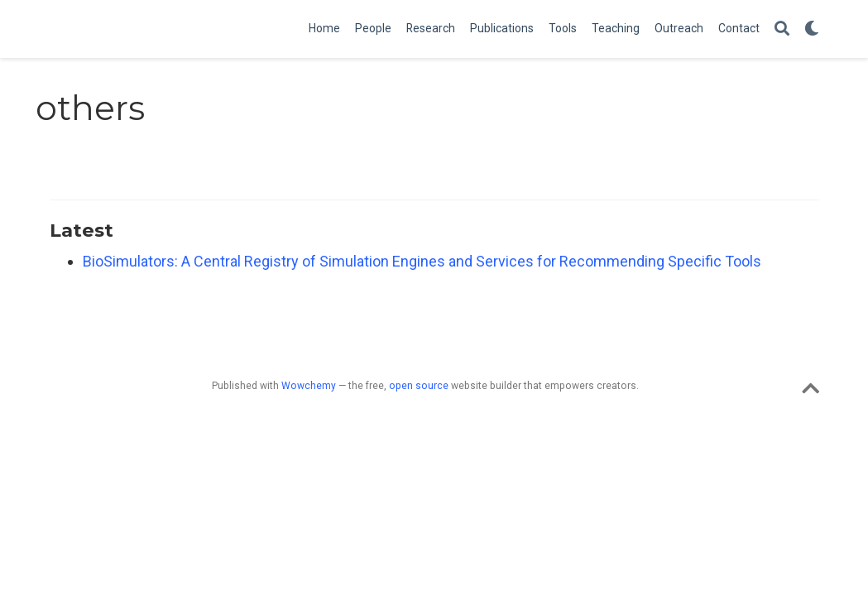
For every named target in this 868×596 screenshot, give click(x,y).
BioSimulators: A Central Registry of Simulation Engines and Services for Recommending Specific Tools (422, 261)
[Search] (782, 29)
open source (419, 386)
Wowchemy (309, 386)
